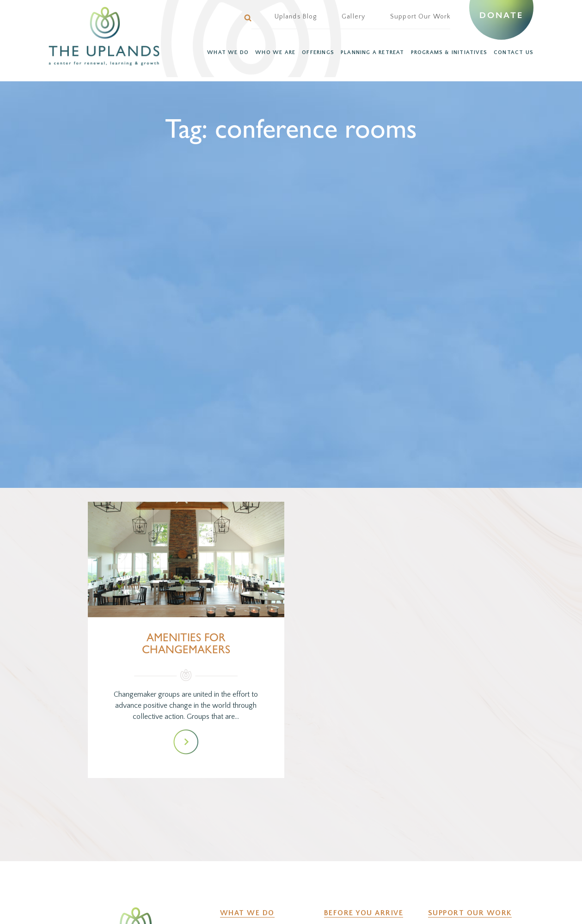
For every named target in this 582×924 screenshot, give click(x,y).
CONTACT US (514, 52)
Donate (501, 15)
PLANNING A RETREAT (373, 52)
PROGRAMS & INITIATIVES (449, 52)
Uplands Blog (296, 17)
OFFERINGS (318, 52)
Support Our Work (420, 17)
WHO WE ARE (275, 52)
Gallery (353, 17)
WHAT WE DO (228, 52)
